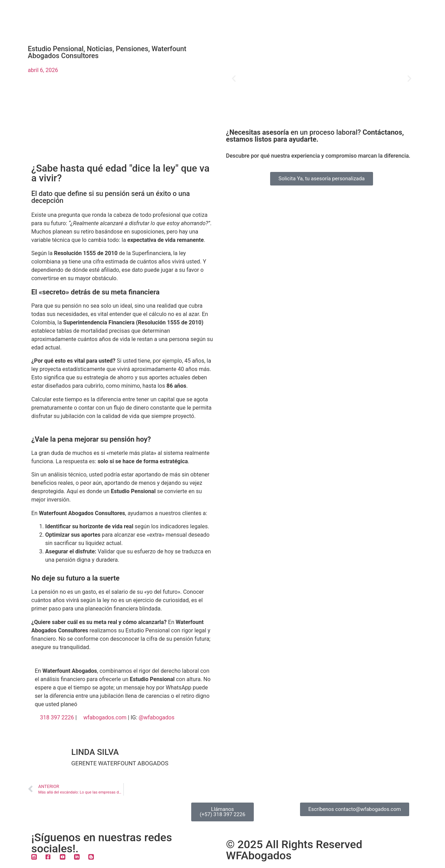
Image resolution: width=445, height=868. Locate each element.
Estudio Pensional (56, 49)
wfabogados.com (105, 717)
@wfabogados (157, 717)
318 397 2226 (57, 717)
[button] (234, 78)
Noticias (100, 49)
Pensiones (132, 49)
